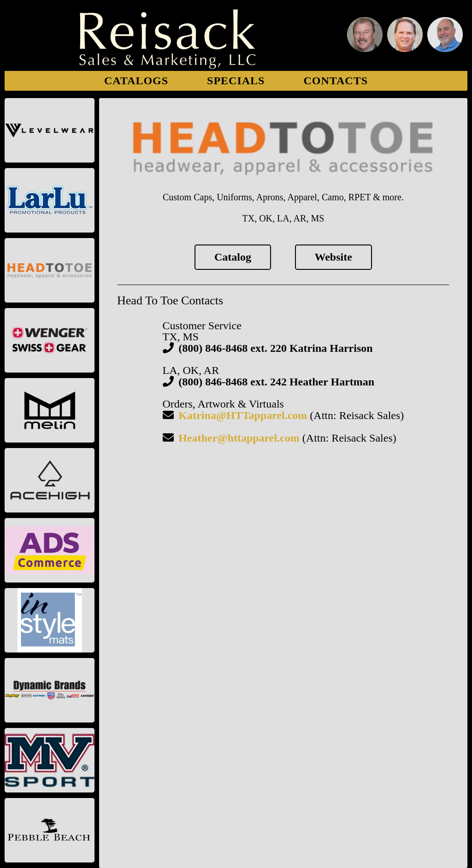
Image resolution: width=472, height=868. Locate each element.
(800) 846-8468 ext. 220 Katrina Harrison (275, 348)
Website (333, 257)
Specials (236, 81)
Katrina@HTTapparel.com (243, 415)
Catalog (233, 257)
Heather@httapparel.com (239, 438)
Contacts (336, 81)
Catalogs (136, 81)
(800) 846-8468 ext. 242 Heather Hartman (276, 382)
